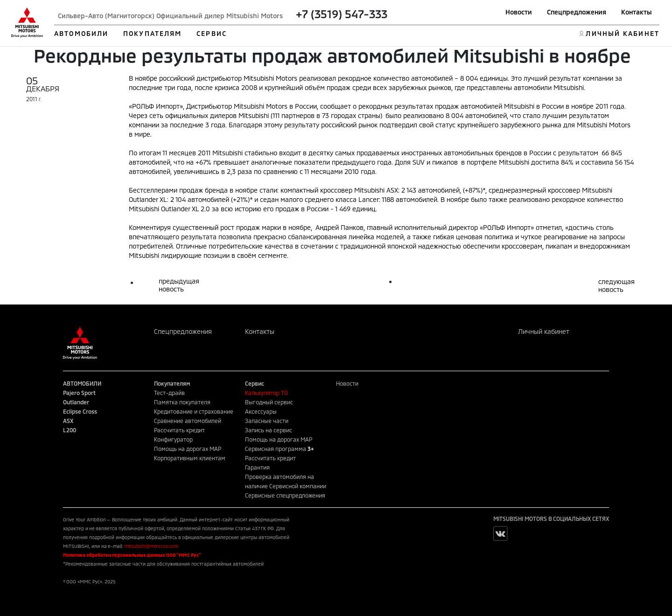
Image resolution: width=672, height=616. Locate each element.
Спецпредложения (577, 12)
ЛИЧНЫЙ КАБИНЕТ (622, 33)
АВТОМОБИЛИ (81, 33)
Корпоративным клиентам (190, 458)
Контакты (637, 12)
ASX (68, 421)
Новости (519, 12)
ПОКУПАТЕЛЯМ (152, 33)
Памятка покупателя (182, 402)
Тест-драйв (169, 393)
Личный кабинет (544, 331)
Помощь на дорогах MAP (188, 449)
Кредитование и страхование (194, 411)
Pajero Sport (79, 393)
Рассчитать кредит (179, 430)
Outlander (76, 402)
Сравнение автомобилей (188, 421)
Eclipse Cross (80, 411)
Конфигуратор (173, 439)
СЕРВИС (212, 33)
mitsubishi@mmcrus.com (151, 546)
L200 (70, 430)
